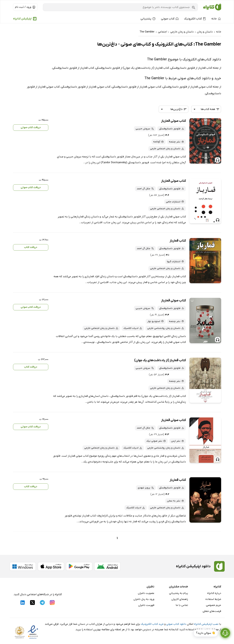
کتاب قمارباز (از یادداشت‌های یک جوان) (160, 360)
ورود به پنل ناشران (144, 599)
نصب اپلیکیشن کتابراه (206, 624)
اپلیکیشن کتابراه (22, 19)
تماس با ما (182, 605)
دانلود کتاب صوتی (176, 624)
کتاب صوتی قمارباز (174, 121)
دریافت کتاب (31, 247)
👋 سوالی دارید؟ (206, 633)
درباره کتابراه (214, 593)
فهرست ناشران (146, 605)
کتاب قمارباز (178, 241)
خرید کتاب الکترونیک (152, 624)
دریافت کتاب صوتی (31, 127)
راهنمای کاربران (180, 599)
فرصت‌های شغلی (212, 611)
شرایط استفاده (213, 599)
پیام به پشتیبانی (179, 593)
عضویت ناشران (146, 593)
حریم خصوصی (214, 605)
